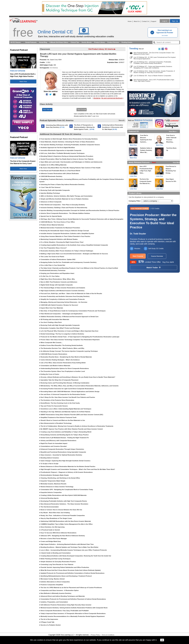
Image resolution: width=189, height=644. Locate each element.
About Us (137, 21)
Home (130, 21)
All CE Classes (16, 42)
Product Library (99, 42)
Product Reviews (113, 42)
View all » (122, 120)
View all (141, 49)
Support (154, 21)
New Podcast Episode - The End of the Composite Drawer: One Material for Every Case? (154, 53)
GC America (54, 68)
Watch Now (23, 81)
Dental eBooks (87, 42)
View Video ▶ (47, 110)
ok (162, 640)
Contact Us (145, 21)
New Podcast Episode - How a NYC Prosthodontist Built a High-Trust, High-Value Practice (154, 80)
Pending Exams (127, 42)
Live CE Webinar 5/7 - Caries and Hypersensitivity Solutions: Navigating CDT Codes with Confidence (153, 67)
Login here (95, 116)
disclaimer (97, 98)
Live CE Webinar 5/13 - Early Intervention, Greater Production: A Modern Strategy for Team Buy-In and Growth (154, 72)
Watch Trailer (154, 268)
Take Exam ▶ (82, 110)
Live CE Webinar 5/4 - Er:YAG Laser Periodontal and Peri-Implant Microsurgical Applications (155, 58)
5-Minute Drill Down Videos (59, 42)
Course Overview (157, 256)
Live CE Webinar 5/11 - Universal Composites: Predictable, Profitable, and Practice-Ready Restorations (153, 63)
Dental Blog (43, 42)
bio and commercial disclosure (112, 98)
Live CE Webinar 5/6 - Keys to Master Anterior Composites (152, 76)
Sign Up (175, 21)
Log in (165, 21)
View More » (173, 131)
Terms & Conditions (108, 635)
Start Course (138, 256)
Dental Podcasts (31, 42)
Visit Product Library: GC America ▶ (102, 49)
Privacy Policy (95, 635)
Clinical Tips (75, 42)
